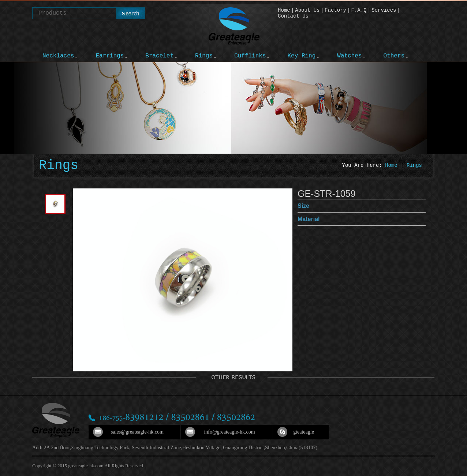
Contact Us (293, 16)
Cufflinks (250, 56)
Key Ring (301, 56)
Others (394, 56)
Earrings (110, 56)
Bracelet (159, 56)
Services (384, 10)
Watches (349, 56)
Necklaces (58, 56)
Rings (204, 56)
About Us (307, 10)
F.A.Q (359, 10)
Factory (335, 10)
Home (284, 10)
